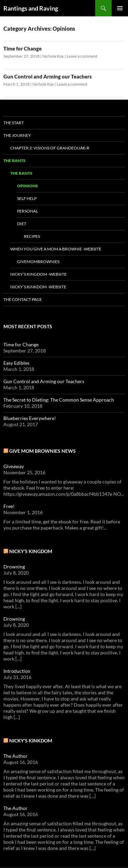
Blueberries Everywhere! (30, 418)
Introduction (17, 671)
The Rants (15, 161)
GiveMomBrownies (38, 262)
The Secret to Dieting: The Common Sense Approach (59, 400)
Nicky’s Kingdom (31, 551)
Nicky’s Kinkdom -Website (38, 287)
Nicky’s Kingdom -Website (38, 274)
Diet (22, 224)
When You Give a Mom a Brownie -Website (56, 249)
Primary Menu (120, 8)
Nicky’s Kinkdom (31, 741)
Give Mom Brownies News (42, 451)
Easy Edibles (16, 363)
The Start (14, 123)
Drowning (14, 567)
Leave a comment (82, 56)
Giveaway (14, 466)
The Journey (17, 135)
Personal (27, 211)
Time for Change (23, 48)
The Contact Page (23, 299)
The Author (16, 756)
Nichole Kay (53, 56)
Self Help (27, 198)
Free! (9, 506)
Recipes (32, 236)
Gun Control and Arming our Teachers (48, 76)
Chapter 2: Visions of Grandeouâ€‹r (50, 148)
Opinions (27, 186)
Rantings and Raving (31, 8)
